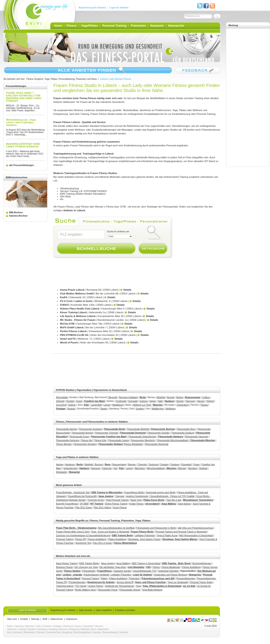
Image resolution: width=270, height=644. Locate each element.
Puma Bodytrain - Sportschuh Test (73, 492)
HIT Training (97, 504)
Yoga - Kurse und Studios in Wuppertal (110, 532)
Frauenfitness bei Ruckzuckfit (82, 496)
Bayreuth (113, 397)
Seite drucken (86, 610)
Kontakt (24, 619)
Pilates (104, 578)
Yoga (138, 586)
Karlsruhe (107, 468)
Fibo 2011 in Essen (103, 543)
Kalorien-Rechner (18, 216)
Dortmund (154, 465)
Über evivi (12, 619)
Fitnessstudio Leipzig (119, 440)
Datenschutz (57, 619)
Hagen (153, 401)
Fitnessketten (89, 571)
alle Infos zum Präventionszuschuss (196, 528)
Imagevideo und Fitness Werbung (170, 575)
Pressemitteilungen (186, 578)
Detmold (60, 401)
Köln (86, 405)
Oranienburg (183, 405)
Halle (160, 401)
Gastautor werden (122, 571)
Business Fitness (64, 567)
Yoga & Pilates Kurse (167, 535)
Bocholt (171, 397)
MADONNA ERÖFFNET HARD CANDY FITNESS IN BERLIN (23, 145)
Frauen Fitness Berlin (142, 532)
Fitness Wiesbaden (133, 444)
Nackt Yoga (136, 500)
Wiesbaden (62, 472)
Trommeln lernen (96, 500)
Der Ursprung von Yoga (86, 567)
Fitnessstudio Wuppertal (156, 444)
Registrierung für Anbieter (92, 8)
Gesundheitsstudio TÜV (145, 571)
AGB (45, 619)
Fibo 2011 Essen (84, 508)
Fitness (72, 26)
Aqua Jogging (106, 496)
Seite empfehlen (104, 610)
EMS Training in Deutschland (146, 563)
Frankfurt (47, 626)
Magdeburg (118, 405)
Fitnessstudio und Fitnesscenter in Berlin (156, 528)
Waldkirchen (158, 409)
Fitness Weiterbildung (125, 543)
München (158, 405)
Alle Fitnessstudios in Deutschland (196, 535)
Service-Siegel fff (125, 582)
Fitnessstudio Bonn (186, 429)
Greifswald (121, 401)
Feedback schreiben (125, 610)
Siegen (104, 409)
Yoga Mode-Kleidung (152, 590)
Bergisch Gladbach (129, 397)
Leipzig (107, 405)
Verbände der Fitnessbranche (119, 586)
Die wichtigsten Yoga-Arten (113, 567)
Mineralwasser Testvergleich (198, 500)
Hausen (201, 401)
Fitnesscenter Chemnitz (107, 433)
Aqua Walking (169, 504)
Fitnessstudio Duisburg (183, 433)
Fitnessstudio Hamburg (171, 437)
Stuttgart (203, 468)
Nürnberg (193, 468)
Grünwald (133, 401)
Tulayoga (119, 496)
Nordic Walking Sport (85, 590)
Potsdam (61, 409)
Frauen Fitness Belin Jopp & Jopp (73, 532)
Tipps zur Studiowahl (178, 582)
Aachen (60, 465)
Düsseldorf (186, 465)
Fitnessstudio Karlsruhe (68, 440)
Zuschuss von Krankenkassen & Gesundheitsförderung (83, 535)
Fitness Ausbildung (97, 539)
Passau (204, 405)
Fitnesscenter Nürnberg (85, 444)
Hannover (190, 401)
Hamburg (169, 401)
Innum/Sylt (61, 405)
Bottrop (180, 397)
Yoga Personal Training (117, 500)
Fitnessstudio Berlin (115, 429)
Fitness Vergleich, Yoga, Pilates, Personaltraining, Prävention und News (62, 79)
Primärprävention (77, 582)
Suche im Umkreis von (118, 232)
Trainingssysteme (65, 586)
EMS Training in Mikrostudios (107, 492)
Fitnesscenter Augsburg (90, 429)
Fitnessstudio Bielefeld (138, 429)
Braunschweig (193, 397)
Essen (79, 401)
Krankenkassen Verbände (96, 575)
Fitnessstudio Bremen (83, 433)
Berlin (143, 397)
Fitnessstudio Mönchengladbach (173, 440)
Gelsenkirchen (70, 468)
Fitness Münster (64, 444)
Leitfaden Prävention (145, 535)
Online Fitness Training (116, 504)
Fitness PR (81, 539)
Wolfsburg (170, 409)
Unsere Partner (96, 586)
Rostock (71, 409)
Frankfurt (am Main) (94, 401)
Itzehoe (72, 405)
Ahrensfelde (62, 397)
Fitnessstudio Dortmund (133, 433)
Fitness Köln (100, 440)
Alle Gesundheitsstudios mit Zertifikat (116, 528)
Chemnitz (142, 465)
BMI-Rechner (16, 212)
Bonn (94, 629)
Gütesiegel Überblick (168, 571)
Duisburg (175, 465)
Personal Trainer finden (201, 582)
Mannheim (140, 468)
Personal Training (114, 26)
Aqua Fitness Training (67, 563)
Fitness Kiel (87, 440)
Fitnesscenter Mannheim (143, 440)
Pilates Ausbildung (117, 539)
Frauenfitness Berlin (134, 492)
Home (58, 26)
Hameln (180, 401)
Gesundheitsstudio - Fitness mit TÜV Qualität (172, 496)
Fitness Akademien (171, 567)
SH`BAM (84, 504)
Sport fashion (184, 504)
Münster (182, 468)
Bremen (132, 465)
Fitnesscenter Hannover (196, 437)
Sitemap (35, 619)
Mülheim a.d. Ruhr (142, 405)
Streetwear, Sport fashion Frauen (144, 539)
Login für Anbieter (119, 8)
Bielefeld (161, 397)
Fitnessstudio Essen (79, 437)
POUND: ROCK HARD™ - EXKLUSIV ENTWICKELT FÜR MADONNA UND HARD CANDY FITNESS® (24, 97)
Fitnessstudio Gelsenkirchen (142, 437)
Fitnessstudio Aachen (67, 429)
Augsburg (70, 465)
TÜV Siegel (81, 586)
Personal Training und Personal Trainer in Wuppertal (181, 532)
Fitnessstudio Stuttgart (111, 444)
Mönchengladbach (156, 468)
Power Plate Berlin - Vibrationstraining (76, 528)
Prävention (138, 26)
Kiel (116, 468)
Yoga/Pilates (89, 26)
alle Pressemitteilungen (21, 165)
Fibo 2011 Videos (102, 508)
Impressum (72, 619)
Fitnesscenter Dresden (159, 433)
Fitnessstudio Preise (108, 590)
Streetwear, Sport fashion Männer (180, 539)
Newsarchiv (176, 26)
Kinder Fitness (136, 504)
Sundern (140, 409)
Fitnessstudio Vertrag (130, 590)
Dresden (70, 401)
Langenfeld (96, 405)
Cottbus (206, 397)
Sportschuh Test (83, 543)
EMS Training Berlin (122, 535)
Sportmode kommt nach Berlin (161, 492)
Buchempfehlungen (202, 563)
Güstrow (143, 401)
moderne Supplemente (137, 496)
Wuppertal (74, 629)
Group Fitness (120, 508)
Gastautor (157, 26)
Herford (210, 401)
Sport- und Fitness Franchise (150, 582)
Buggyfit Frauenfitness (67, 504)
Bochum (99, 465)
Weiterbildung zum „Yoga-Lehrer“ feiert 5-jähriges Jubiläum (21, 122)
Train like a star (174, 500)
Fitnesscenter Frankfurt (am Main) (109, 437)
